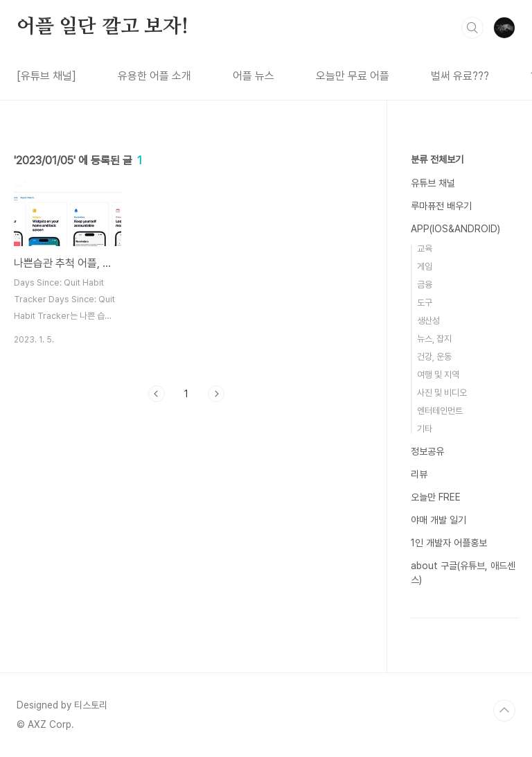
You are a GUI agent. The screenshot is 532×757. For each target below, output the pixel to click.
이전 (157, 394)
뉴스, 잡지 (434, 339)
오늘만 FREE (436, 497)
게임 (425, 267)
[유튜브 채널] (46, 76)
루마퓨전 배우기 (441, 206)
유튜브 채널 (433, 183)
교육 (425, 249)
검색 (472, 28)
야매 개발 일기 (438, 520)
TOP (504, 711)
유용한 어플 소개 (154, 76)
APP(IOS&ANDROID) (455, 229)
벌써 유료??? (460, 76)
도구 (425, 303)
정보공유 (427, 451)
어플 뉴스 (254, 76)
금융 (425, 285)
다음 (216, 394)
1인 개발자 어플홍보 (449, 543)
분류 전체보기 (437, 159)
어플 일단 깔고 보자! (103, 27)
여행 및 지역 (438, 375)
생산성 (428, 321)
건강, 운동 (434, 357)
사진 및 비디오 (442, 393)
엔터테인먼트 (440, 411)
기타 (425, 429)
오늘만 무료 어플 (353, 76)
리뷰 (419, 474)
